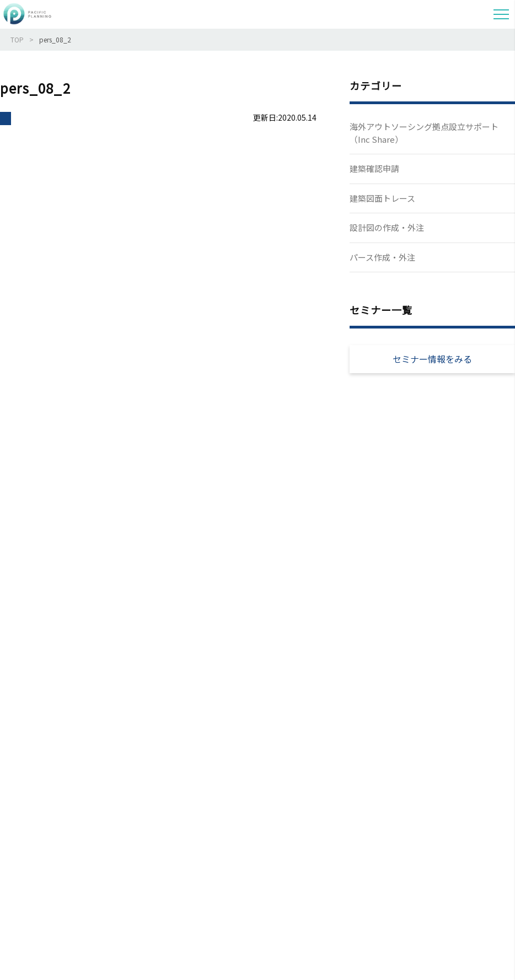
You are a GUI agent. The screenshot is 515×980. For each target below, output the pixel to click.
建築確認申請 (374, 168)
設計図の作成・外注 (387, 227)
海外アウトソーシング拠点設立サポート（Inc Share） (424, 133)
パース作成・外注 (382, 257)
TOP (17, 39)
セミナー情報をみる (432, 359)
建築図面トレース (382, 198)
